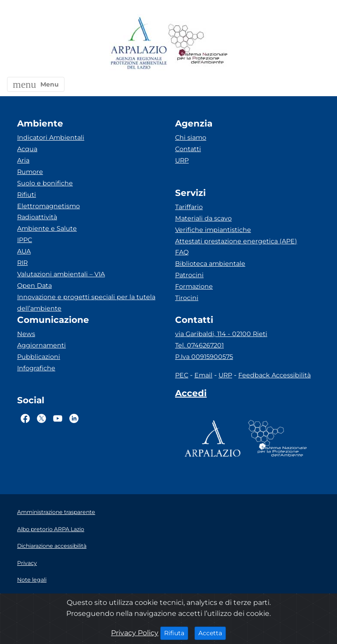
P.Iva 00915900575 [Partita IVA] (204, 357)
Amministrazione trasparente (56, 512)
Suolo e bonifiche (45, 183)
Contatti (188, 149)
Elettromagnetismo (48, 206)
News (26, 334)
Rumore (30, 172)
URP (182, 160)
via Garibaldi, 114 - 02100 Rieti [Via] (221, 334)
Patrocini (189, 275)
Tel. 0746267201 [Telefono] (199, 345)
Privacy (27, 563)
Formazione (194, 286)
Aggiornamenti (41, 345)
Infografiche (36, 368)
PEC (182, 375)
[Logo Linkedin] (74, 418)
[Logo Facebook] (25, 418)
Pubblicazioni (39, 357)
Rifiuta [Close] (176, 633)
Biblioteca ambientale (210, 264)
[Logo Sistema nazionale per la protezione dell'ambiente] (198, 44)
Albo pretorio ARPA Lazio (51, 529)
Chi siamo (191, 137)
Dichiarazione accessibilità (52, 546)
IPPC (25, 240)
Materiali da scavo (203, 218)
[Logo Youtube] (58, 418)
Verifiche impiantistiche (213, 230)
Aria (23, 160)
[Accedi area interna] (191, 395)
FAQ (182, 252)
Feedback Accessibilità (274, 375)
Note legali (32, 580)
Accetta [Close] (212, 633)
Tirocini (187, 298)
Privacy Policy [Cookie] (135, 633)
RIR (22, 263)
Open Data (34, 286)
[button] (36, 84)
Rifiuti (27, 195)
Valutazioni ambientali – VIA (61, 274)
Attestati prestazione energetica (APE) (236, 241)
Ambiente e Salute (47, 228)
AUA (24, 251)
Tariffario (189, 207)
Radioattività (37, 217)
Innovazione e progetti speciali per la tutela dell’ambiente (86, 303)
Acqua (27, 149)
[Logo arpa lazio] (138, 44)
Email (203, 375)
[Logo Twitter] (41, 418)
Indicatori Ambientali (51, 137)
